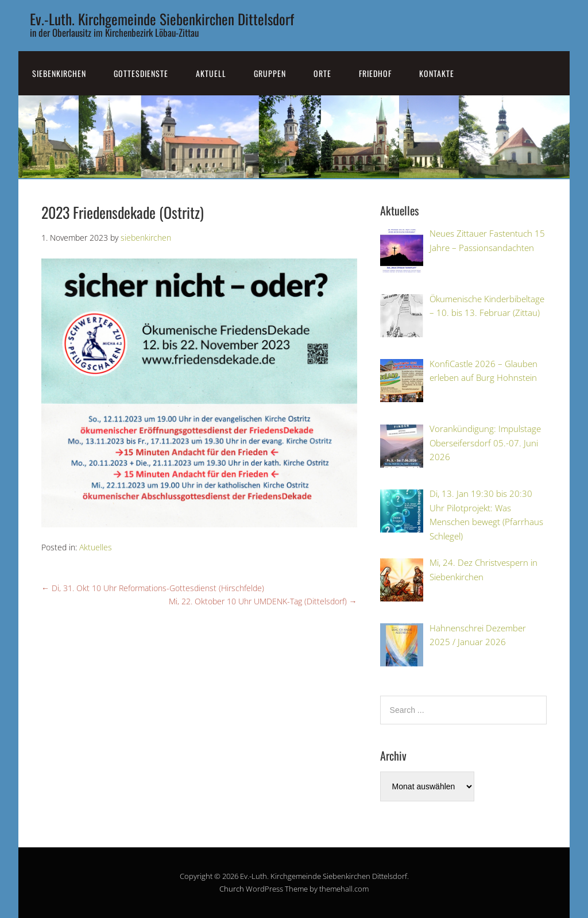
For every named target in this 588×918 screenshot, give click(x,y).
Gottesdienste (141, 73)
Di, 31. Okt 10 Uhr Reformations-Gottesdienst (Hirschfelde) (153, 588)
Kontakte (437, 73)
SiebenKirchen (59, 73)
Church (232, 889)
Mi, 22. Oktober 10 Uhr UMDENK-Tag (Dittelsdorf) (263, 601)
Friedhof (375, 73)
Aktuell (211, 73)
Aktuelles (96, 547)
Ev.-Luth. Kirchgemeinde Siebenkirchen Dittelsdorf (162, 19)
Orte (322, 73)
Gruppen (270, 73)
